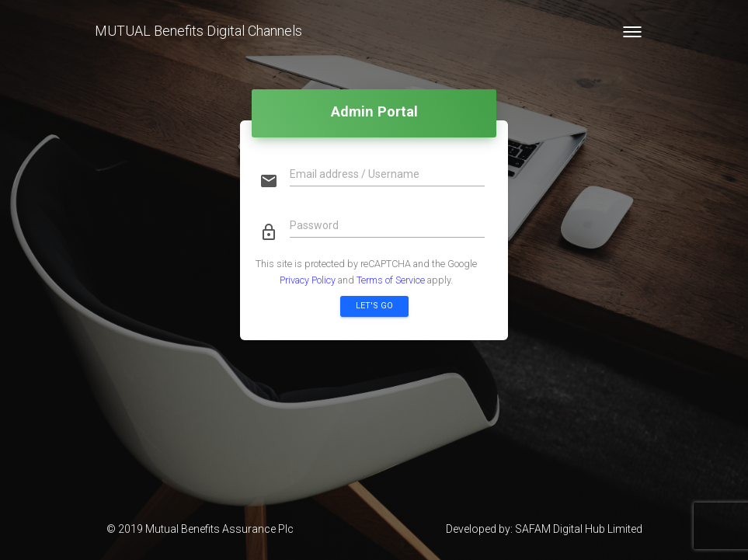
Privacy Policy (308, 280)
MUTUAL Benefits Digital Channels (198, 31)
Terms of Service (391, 280)
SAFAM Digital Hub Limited (579, 529)
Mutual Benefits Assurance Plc (219, 529)
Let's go (374, 306)
